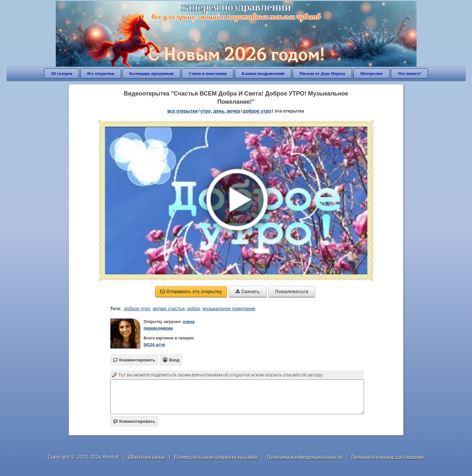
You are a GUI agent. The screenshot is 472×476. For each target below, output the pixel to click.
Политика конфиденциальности (305, 457)
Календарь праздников (151, 73)
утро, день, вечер (220, 111)
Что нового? (410, 73)
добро (194, 309)
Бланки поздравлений (263, 73)
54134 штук (154, 345)
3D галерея (62, 73)
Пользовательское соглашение (388, 457)
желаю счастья (168, 309)
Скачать (248, 292)
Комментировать (134, 421)
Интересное (371, 73)
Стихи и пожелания (208, 73)
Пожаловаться (292, 292)
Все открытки (101, 73)
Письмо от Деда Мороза (322, 73)
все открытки (183, 111)
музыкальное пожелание (229, 309)
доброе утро (257, 111)
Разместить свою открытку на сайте (216, 457)
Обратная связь (147, 457)
